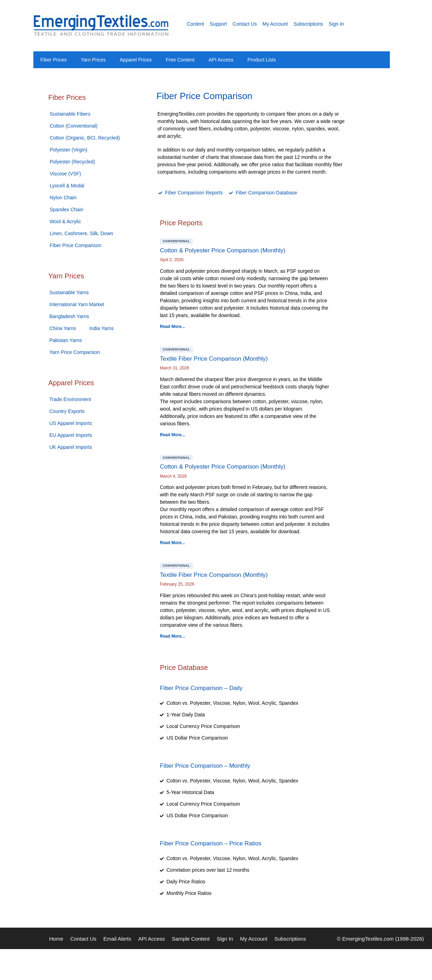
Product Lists (262, 60)
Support (218, 24)
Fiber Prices (54, 60)
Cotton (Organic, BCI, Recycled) (85, 138)
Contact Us (245, 24)
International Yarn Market (77, 304)
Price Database (184, 668)
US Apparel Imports (71, 423)
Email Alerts (117, 939)
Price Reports (181, 223)
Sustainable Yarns (69, 292)
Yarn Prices (93, 60)
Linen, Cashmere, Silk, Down (82, 233)
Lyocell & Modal (67, 186)
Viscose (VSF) (66, 174)
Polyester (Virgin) (69, 150)
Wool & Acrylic (66, 221)
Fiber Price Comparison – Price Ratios (211, 843)
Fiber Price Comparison (76, 245)
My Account (275, 24)
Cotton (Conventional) (74, 126)
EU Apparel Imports (71, 435)
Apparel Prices (136, 60)
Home (56, 939)
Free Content (180, 60)
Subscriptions (308, 24)
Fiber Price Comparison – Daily (201, 688)
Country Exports (67, 411)
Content (195, 24)
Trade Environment (70, 399)
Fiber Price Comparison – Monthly (205, 766)
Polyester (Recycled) (73, 162)
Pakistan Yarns (66, 340)
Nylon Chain (63, 198)
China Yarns (63, 328)
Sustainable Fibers (70, 114)
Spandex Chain (67, 209)
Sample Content (191, 939)
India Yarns (102, 328)
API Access (221, 60)
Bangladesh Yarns (69, 316)
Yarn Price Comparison (75, 352)
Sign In (336, 24)
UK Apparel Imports (71, 447)
